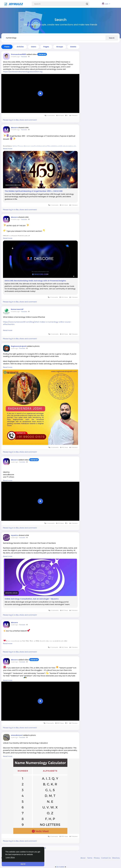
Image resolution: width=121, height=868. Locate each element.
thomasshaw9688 (18, 54)
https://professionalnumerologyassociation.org (23, 72)
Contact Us (106, 858)
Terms (90, 858)
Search (112, 38)
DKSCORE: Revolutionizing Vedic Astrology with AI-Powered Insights (35, 281)
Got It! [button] (23, 864)
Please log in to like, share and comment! (20, 120)
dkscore (14, 128)
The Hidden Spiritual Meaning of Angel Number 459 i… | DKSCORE (34, 191)
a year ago (14, 348)
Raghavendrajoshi (19, 346)
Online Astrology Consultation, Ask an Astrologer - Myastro (32, 599)
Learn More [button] (10, 857)
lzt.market (61, 867)
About (83, 858)
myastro (15, 535)
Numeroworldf (17, 309)
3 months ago (15, 57)
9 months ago (15, 219)
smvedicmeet (17, 735)
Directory (116, 858)
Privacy (97, 858)
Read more (8, 149)
